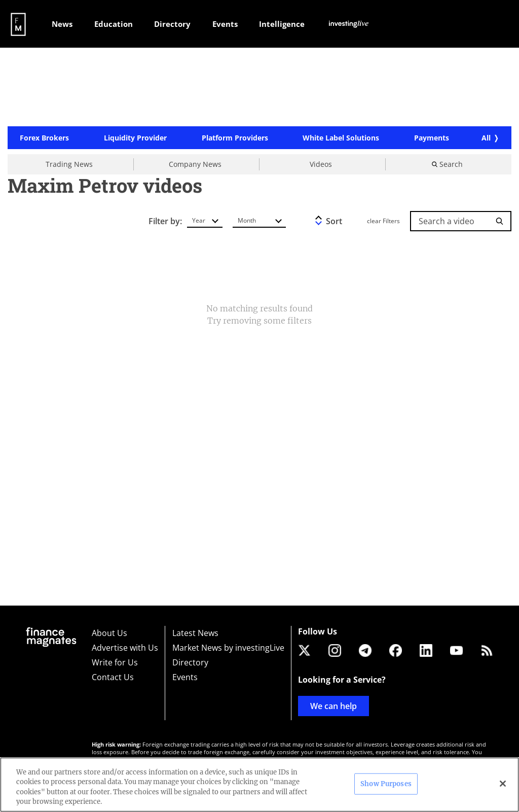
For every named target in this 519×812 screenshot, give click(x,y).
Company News (195, 164)
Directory (190, 662)
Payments (432, 138)
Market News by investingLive (228, 648)
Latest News (195, 633)
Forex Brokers (44, 138)
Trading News (69, 164)
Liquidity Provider (135, 138)
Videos (321, 164)
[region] (259, 785)
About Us (109, 633)
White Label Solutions (341, 138)
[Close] (503, 784)
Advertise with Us (125, 648)
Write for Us (115, 662)
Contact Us (113, 677)
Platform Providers (235, 138)
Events (185, 677)
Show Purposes (386, 784)
